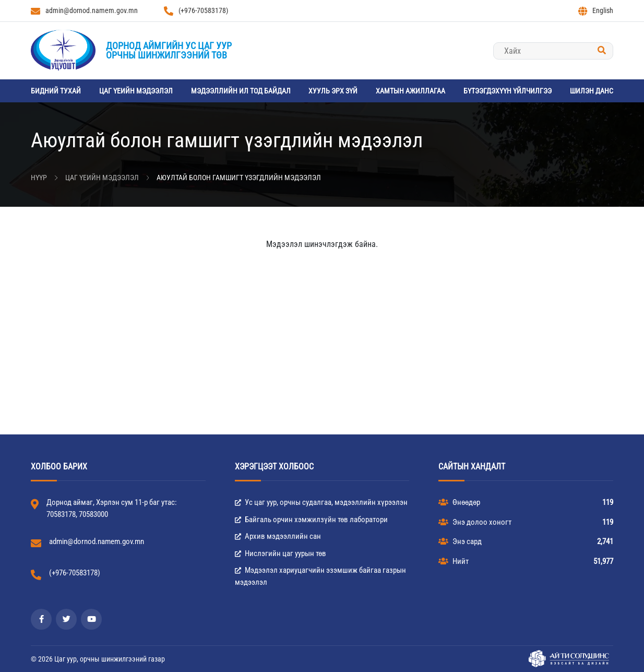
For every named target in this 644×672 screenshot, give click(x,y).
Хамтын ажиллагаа (410, 91)
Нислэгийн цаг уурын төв (281, 553)
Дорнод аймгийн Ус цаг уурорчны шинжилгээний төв (169, 50)
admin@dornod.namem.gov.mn (84, 11)
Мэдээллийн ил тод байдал (241, 91)
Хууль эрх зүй (333, 91)
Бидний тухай (56, 91)
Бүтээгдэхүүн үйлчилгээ (508, 91)
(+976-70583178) (196, 11)
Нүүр (39, 178)
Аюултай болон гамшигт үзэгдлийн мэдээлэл (239, 178)
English (596, 11)
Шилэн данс (592, 91)
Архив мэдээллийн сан (278, 536)
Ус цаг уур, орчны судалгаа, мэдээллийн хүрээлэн (321, 502)
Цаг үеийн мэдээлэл (136, 91)
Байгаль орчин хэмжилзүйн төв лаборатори (311, 520)
